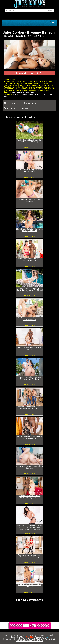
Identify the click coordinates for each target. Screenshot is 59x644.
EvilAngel (14, 637)
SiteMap (33, 635)
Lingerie (43, 94)
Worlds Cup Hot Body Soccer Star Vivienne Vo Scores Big (29, 141)
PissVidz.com (40, 637)
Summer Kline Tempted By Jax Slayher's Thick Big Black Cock (29, 497)
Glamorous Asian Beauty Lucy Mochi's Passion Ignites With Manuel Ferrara (30, 290)
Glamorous (32, 94)
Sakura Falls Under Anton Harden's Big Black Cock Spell (29, 437)
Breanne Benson (18, 92)
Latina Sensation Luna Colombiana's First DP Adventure (30, 319)
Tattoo (6, 96)
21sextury (41, 635)
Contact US (25, 635)
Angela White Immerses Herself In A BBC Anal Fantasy (29, 260)
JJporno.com (9, 635)
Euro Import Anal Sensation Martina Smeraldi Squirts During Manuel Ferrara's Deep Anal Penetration (29, 527)
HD (38, 94)
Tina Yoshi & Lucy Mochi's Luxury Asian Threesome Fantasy (30, 556)
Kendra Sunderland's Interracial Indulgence (30, 348)
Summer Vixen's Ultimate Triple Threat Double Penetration (29, 408)
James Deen (29, 92)
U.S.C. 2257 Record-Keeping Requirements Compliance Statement (36, 640)
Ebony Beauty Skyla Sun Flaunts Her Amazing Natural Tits (29, 230)
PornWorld (50, 635)
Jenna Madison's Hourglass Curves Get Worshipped (30, 171)
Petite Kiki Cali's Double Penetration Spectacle (30, 200)
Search (50, 11)
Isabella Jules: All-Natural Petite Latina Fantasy (29, 586)
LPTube (22, 637)
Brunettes (23, 94)
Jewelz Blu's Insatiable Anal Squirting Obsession (29, 467)
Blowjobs (16, 94)
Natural (49, 94)
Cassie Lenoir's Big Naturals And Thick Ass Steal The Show (29, 378)
